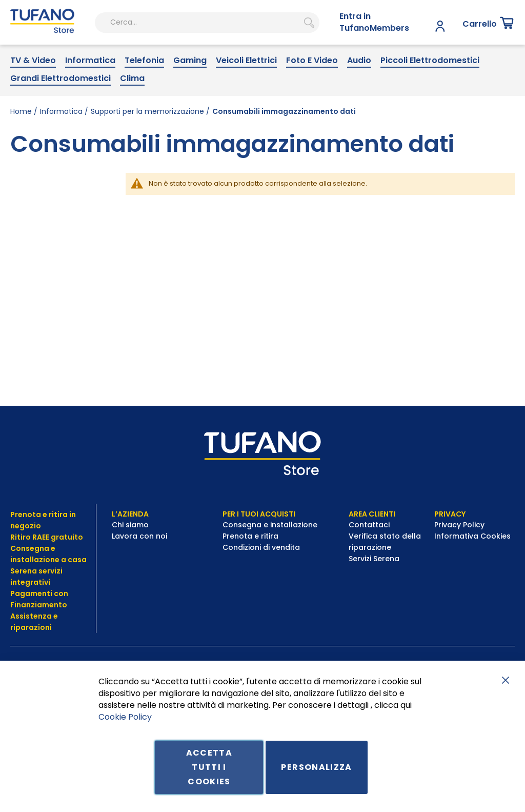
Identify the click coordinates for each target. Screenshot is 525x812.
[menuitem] (33, 95)
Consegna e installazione (270, 525)
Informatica (61, 145)
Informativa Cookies (472, 536)
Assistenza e (34, 616)
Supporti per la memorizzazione (147, 145)
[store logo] (35, 57)
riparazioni (31, 627)
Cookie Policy (125, 716)
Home (21, 145)
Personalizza (316, 767)
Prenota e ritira (251, 536)
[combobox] (169, 57)
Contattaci (370, 525)
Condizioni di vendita (261, 547)
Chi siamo (130, 525)
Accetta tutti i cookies (209, 767)
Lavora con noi (140, 536)
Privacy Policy (460, 525)
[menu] (262, 104)
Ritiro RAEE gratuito (47, 537)
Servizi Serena (374, 559)
